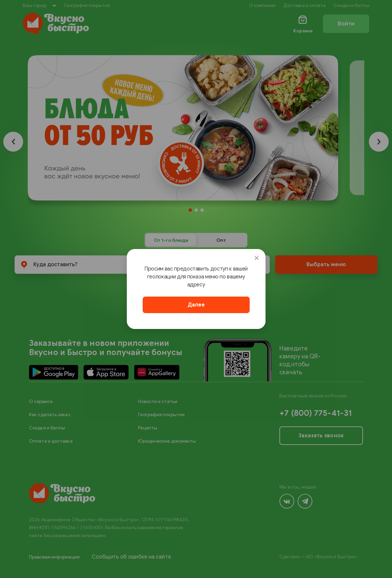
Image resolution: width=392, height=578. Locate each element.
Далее (196, 305)
